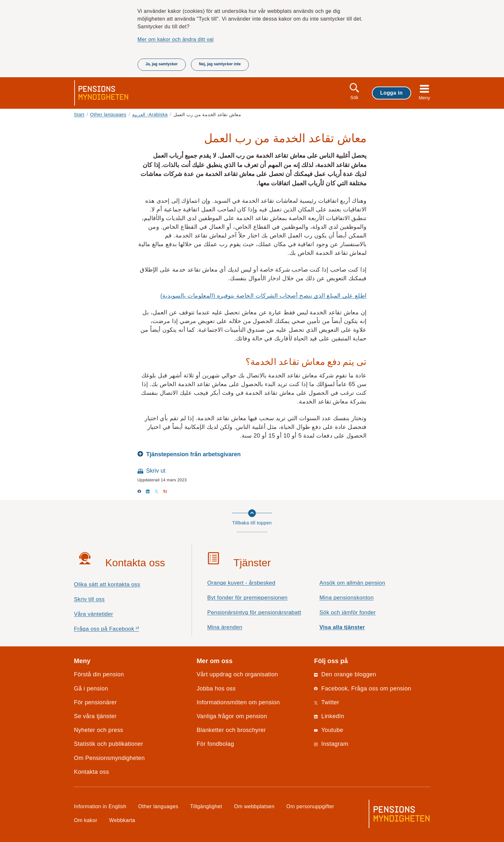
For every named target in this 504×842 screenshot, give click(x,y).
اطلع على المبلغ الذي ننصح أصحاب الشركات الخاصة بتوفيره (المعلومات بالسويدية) (264, 296)
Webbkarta (122, 820)
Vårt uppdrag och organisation (237, 674)
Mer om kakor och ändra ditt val (176, 39)
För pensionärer (95, 702)
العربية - (150, 115)
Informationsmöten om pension (238, 702)
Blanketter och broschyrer (231, 730)
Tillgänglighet (206, 806)
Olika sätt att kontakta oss (107, 584)
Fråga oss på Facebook (118, 630)
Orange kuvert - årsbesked (241, 583)
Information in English (100, 806)
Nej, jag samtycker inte (220, 64)
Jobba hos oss (216, 689)
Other (108, 115)
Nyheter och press (99, 730)
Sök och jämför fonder (348, 612)
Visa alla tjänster (342, 627)
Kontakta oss (91, 772)
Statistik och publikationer (108, 744)
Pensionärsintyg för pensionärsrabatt (254, 612)
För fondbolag (216, 744)
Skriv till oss (89, 599)
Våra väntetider (94, 614)
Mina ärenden (225, 627)
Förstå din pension (99, 674)
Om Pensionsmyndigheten (109, 758)
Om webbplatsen (254, 806)
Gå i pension (91, 689)
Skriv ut (156, 471)
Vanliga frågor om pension (232, 716)
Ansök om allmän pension (352, 583)
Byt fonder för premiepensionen (248, 598)
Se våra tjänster (95, 716)
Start (79, 115)
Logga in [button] (392, 93)
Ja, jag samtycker (162, 64)
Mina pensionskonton (347, 598)
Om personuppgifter (310, 806)
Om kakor (86, 820)
